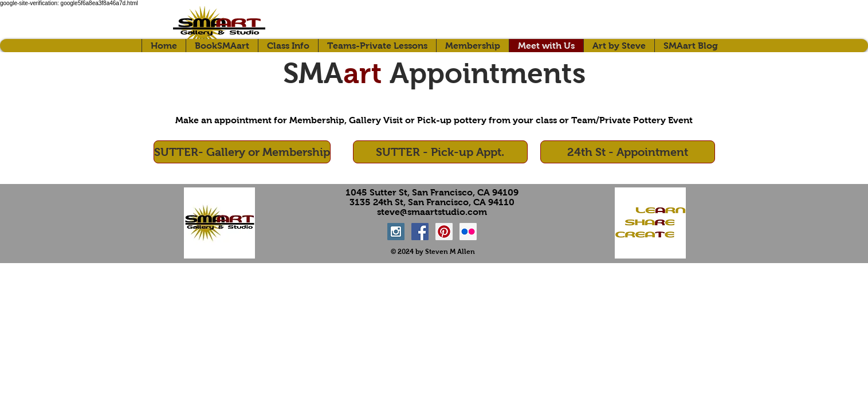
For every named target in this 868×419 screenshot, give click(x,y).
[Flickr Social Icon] (468, 232)
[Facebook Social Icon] (420, 232)
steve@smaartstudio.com (432, 212)
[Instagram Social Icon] (396, 232)
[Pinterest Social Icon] (444, 232)
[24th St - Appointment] (628, 152)
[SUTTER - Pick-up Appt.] (440, 152)
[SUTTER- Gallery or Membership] (242, 152)
